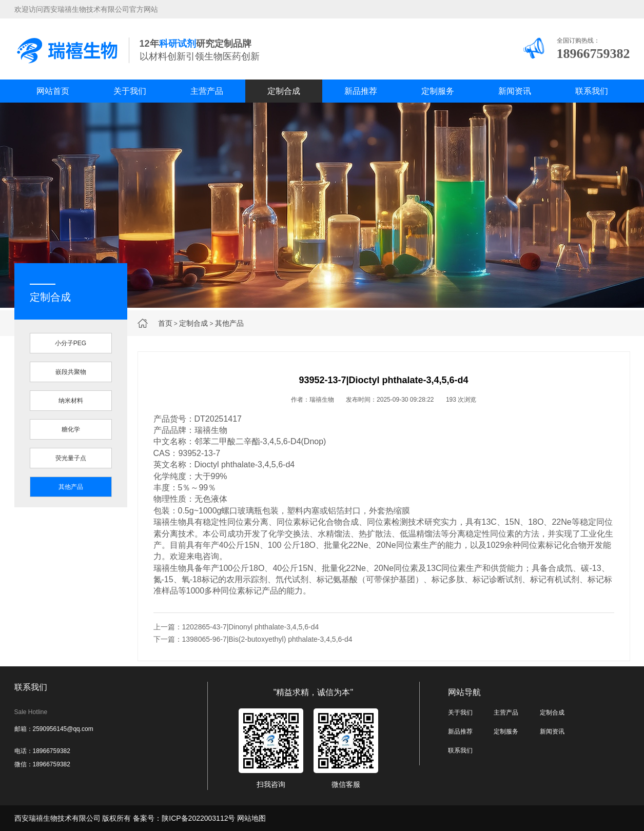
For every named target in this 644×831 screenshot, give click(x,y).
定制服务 (438, 91)
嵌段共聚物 (71, 372)
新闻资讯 (515, 91)
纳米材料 (71, 401)
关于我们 (130, 91)
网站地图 (251, 818)
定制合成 (284, 91)
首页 (165, 323)
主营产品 (207, 91)
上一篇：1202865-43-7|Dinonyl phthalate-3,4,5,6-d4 (236, 627)
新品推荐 (361, 91)
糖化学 (71, 429)
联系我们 (592, 91)
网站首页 (53, 91)
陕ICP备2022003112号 (198, 818)
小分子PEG (71, 343)
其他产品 (229, 323)
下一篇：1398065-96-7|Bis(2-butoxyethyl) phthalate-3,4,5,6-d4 (253, 639)
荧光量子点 (71, 458)
